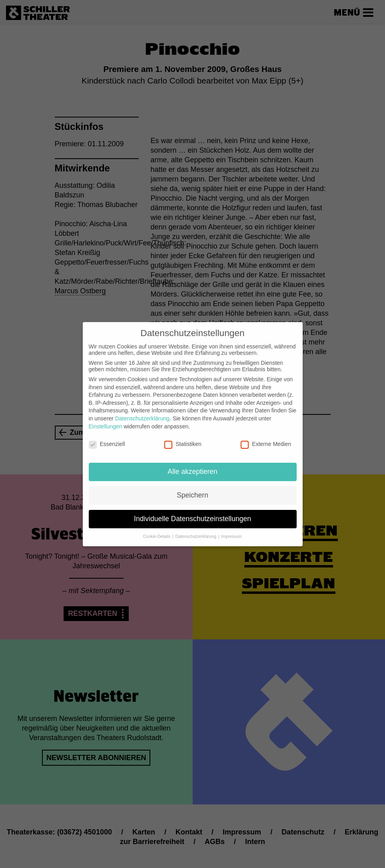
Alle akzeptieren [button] (192, 465)
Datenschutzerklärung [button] (196, 530)
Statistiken (183, 438)
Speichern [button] (192, 489)
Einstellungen (106, 420)
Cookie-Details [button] (157, 530)
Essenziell (107, 438)
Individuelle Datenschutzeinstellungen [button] (192, 512)
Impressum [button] (231, 530)
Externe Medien (266, 438)
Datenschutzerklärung (142, 412)
